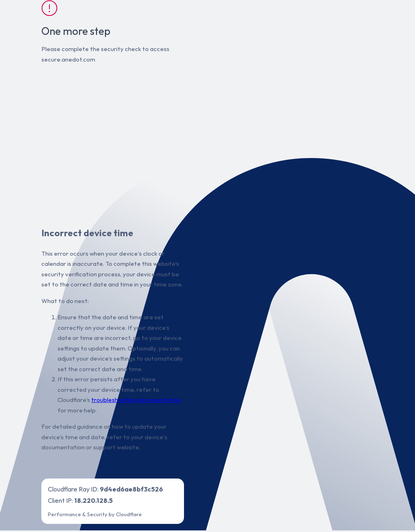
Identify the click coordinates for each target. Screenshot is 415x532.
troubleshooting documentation (136, 400)
